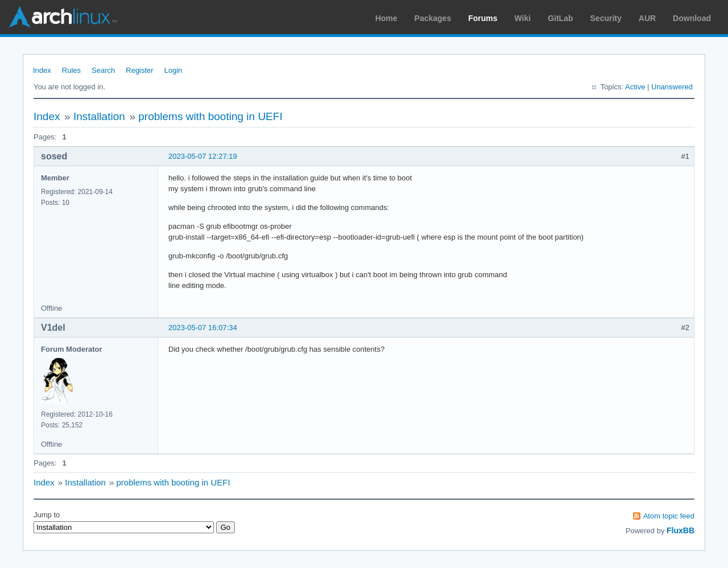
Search (103, 70)
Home (386, 18)
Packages (433, 18)
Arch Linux (63, 17)
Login (173, 70)
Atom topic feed (669, 516)
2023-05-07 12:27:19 (203, 156)
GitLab (560, 18)
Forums (483, 18)
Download (692, 18)
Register (139, 70)
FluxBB (681, 530)
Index (42, 70)
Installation (99, 116)
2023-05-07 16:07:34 (203, 328)
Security (606, 18)
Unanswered (672, 87)
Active (635, 87)
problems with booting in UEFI (210, 116)
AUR (647, 18)
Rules (71, 70)
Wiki (523, 18)
